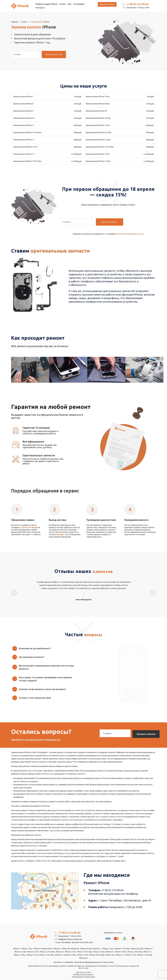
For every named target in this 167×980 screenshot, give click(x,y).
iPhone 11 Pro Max (122, 944)
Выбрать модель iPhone (47, 4)
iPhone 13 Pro (70, 947)
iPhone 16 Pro (83, 951)
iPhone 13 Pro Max (85, 947)
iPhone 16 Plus (70, 951)
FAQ (69, 4)
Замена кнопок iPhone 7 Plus (98, 97)
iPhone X (57, 944)
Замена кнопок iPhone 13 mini (98, 161)
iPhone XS (75, 944)
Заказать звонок (107, 4)
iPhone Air (84, 954)
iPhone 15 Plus (20, 951)
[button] (46, 643)
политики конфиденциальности (130, 234)
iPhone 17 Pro (131, 951)
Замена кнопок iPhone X (23, 111)
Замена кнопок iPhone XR (96, 111)
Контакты (40, 8)
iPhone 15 (147, 947)
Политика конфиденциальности (88, 958)
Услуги (62, 4)
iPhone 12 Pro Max (47, 947)
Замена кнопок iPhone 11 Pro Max (27, 132)
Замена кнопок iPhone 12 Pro (25, 147)
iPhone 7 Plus (27, 944)
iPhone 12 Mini (20, 947)
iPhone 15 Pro (32, 951)
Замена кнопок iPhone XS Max (98, 118)
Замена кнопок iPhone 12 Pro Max (100, 147)
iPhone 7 (17, 944)
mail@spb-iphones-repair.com (68, 935)
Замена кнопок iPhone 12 (24, 140)
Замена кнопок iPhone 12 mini (98, 140)
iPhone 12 (149, 944)
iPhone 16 (59, 951)
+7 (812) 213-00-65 (137, 4)
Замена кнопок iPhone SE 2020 (98, 132)
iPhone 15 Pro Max (47, 951)
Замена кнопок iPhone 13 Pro (98, 154)
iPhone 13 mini (99, 947)
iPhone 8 (37, 944)
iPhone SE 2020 (137, 944)
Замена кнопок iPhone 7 (23, 97)
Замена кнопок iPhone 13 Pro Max (27, 161)
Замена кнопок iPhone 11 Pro (98, 125)
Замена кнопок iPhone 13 (24, 154)
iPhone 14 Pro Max (135, 947)
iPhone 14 (110, 947)
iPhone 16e (110, 951)
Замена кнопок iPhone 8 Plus (98, 104)
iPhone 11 (97, 944)
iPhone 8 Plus (47, 944)
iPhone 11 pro (108, 944)
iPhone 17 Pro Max (145, 951)
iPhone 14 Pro (121, 947)
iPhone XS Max (86, 944)
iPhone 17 (120, 951)
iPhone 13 (60, 947)
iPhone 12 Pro (33, 947)
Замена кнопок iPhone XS (24, 118)
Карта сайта (108, 958)
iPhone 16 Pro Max (97, 951)
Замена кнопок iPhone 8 (23, 104)
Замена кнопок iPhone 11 (24, 125)
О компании (79, 4)
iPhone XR (66, 944)
